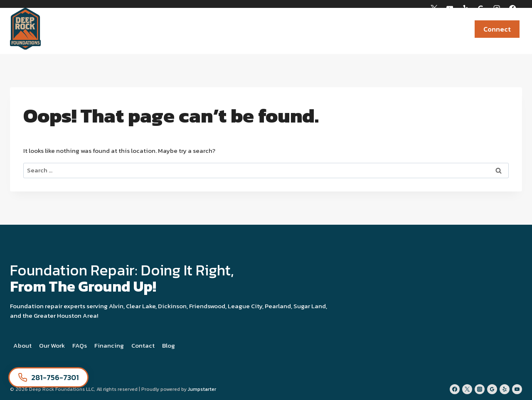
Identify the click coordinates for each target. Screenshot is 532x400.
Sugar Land (310, 306)
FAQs (80, 345)
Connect (497, 29)
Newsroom (442, 29)
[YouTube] (449, 9)
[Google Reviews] (481, 9)
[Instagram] (497, 9)
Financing (109, 345)
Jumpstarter (202, 389)
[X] (434, 9)
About (22, 345)
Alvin (116, 306)
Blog (169, 345)
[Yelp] (465, 9)
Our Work (52, 345)
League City (245, 306)
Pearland (278, 306)
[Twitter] (467, 389)
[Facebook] (513, 9)
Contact (143, 345)
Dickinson (172, 306)
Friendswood (207, 306)
